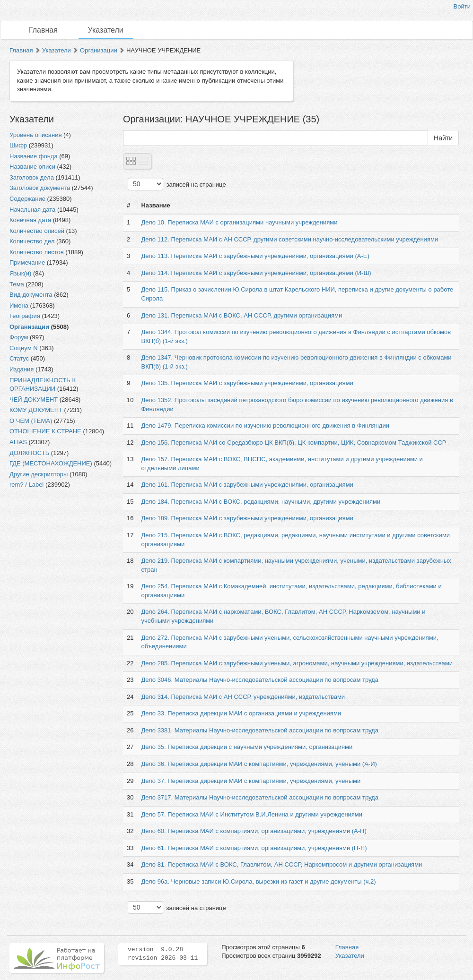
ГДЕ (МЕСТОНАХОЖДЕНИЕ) (51, 463)
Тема (17, 284)
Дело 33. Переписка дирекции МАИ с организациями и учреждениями (241, 713)
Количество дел (32, 241)
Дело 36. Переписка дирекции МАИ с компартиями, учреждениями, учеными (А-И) (259, 764)
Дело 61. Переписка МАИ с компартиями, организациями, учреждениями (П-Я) (254, 848)
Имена (19, 305)
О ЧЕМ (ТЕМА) (31, 421)
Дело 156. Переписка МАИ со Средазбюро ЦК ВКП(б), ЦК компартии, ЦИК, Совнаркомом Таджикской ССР (293, 443)
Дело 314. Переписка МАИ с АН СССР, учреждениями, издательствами (243, 697)
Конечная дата (30, 220)
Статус (19, 358)
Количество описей (37, 231)
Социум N (24, 348)
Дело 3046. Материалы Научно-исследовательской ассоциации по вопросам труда (259, 680)
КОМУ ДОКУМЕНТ (36, 410)
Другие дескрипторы (39, 474)
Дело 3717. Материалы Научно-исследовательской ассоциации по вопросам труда (259, 797)
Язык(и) (20, 273)
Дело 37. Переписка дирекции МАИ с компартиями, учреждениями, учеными (251, 781)
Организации (99, 50)
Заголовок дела (32, 177)
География (25, 316)
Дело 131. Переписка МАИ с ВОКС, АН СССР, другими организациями (241, 315)
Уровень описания (35, 135)
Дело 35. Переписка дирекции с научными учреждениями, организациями (247, 747)
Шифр (18, 145)
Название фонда (34, 156)
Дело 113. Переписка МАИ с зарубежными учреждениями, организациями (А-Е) (255, 256)
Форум (19, 337)
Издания (22, 369)
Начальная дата (32, 210)
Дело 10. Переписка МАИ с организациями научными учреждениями (239, 222)
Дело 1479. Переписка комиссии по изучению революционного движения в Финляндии (265, 426)
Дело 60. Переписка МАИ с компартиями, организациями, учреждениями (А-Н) (254, 831)
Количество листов (37, 252)
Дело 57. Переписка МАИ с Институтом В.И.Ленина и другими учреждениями (252, 814)
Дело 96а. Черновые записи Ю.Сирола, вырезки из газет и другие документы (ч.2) (258, 881)
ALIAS (18, 442)
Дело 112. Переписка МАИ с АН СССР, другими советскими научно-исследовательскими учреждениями (289, 239)
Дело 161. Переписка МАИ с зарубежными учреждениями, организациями (247, 485)
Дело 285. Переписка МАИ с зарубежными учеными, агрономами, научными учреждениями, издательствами (297, 663)
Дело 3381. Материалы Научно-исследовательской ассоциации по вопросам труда (259, 730)
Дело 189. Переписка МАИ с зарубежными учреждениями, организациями (247, 518)
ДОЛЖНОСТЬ (29, 453)
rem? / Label (26, 485)
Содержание (27, 199)
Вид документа (31, 295)
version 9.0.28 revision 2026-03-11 (163, 954)
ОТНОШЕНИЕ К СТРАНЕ (45, 431)
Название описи (32, 167)
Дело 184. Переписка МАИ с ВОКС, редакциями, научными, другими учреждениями (261, 502)
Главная (43, 30)
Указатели (106, 30)
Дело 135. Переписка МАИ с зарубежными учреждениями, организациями (247, 383)
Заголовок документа (40, 188)
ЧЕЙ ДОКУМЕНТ (34, 400)
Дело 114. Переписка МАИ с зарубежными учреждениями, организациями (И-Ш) (256, 273)
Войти (462, 6)
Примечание (27, 262)
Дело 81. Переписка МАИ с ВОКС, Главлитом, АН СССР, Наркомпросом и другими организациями (281, 864)
